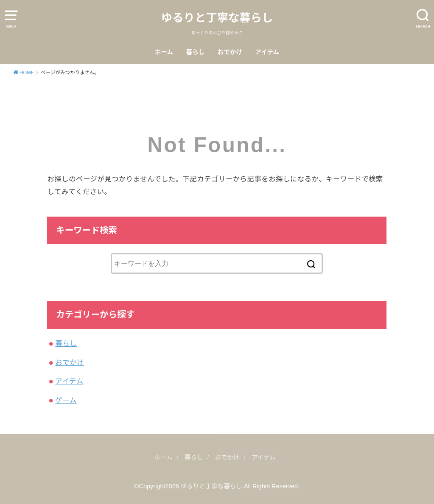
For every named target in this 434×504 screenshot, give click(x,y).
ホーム (164, 52)
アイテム (267, 52)
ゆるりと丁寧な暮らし (217, 18)
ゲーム (66, 400)
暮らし (196, 52)
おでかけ (230, 52)
